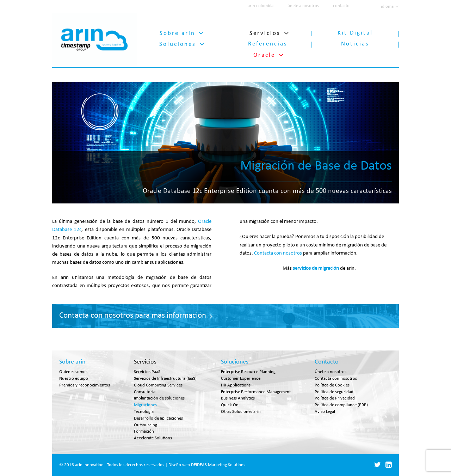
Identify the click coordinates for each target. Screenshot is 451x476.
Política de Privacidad (335, 399)
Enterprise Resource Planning (248, 373)
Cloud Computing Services (158, 386)
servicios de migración (316, 267)
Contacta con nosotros (278, 252)
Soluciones (178, 43)
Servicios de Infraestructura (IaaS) (165, 379)
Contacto (327, 363)
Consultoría (145, 393)
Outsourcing (146, 426)
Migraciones (145, 406)
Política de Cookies (332, 386)
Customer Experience (241, 379)
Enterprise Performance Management (256, 393)
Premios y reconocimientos (85, 386)
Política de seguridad (334, 393)
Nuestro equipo (74, 379)
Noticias (355, 43)
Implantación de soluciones (159, 399)
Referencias (268, 43)
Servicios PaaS (147, 373)
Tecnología (144, 412)
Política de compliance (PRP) (341, 406)
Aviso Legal (325, 412)
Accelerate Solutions (153, 439)
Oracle (264, 54)
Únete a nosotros (330, 373)
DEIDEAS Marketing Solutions (218, 466)
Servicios (265, 32)
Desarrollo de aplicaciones (158, 419)
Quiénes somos (73, 373)
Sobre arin (177, 32)
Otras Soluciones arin (241, 412)
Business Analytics (238, 399)
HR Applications (236, 386)
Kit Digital (355, 32)
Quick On (230, 406)
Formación (144, 432)
